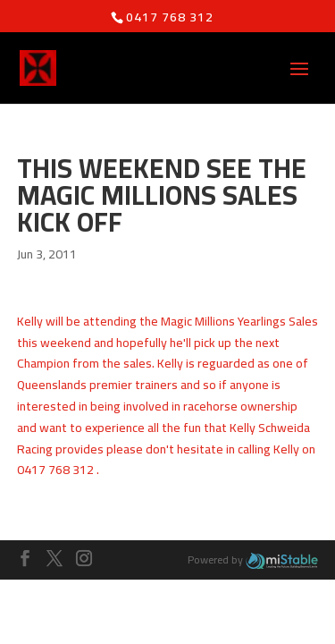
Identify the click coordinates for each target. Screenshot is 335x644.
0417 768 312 (170, 17)
